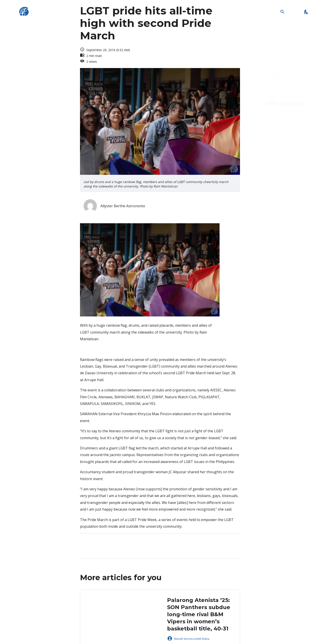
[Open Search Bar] (282, 12)
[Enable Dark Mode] (306, 12)
